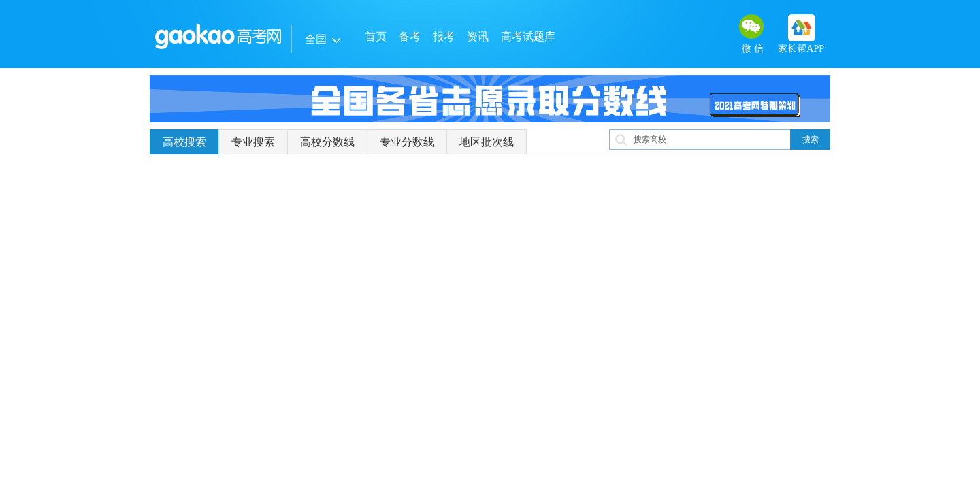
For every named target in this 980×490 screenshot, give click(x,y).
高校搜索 (184, 142)
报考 (444, 36)
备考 (410, 36)
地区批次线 (487, 142)
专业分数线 (407, 142)
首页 (376, 36)
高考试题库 (528, 36)
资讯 (478, 36)
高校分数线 (327, 142)
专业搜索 (253, 142)
